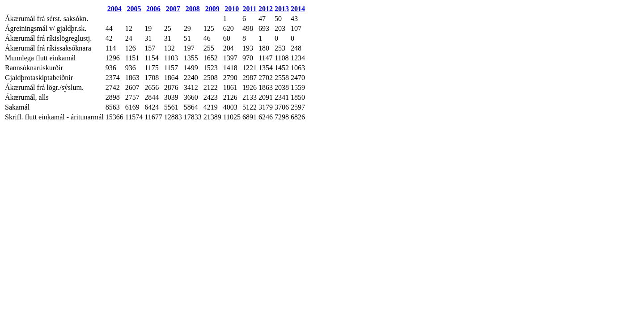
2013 (282, 9)
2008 (193, 9)
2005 (134, 9)
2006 (153, 9)
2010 (232, 9)
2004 (114, 9)
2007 (173, 9)
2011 (249, 9)
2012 (266, 9)
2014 (298, 9)
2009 (212, 9)
